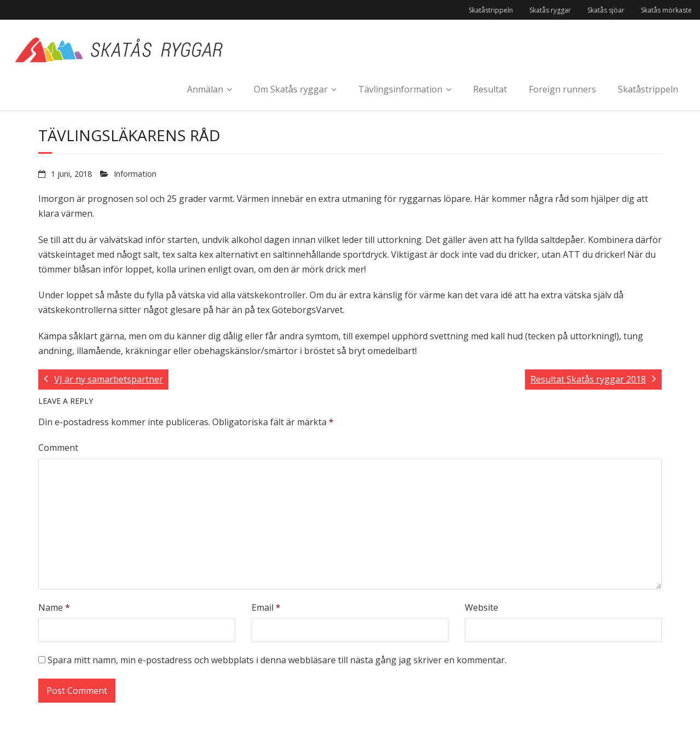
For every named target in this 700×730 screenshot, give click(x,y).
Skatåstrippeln (491, 10)
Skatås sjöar (606, 10)
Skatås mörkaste (666, 10)
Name (54, 607)
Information (135, 174)
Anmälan (205, 89)
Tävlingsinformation (400, 89)
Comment (58, 448)
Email (266, 607)
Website (482, 607)
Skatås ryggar (550, 10)
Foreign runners (562, 89)
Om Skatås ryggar (291, 89)
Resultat (490, 89)
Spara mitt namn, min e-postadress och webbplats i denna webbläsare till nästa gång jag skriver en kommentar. (277, 660)
